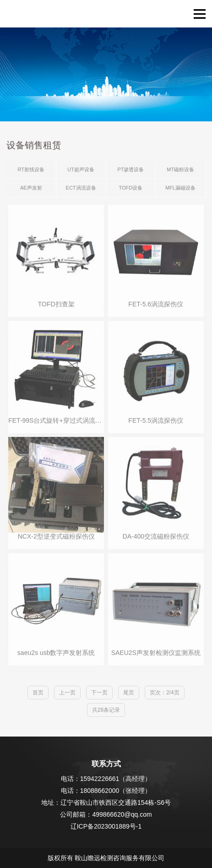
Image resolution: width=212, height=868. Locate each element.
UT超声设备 (81, 170)
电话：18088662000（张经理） (106, 791)
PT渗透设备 (130, 170)
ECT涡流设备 (81, 188)
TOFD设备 (131, 188)
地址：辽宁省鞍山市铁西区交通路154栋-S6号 (106, 802)
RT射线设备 (31, 170)
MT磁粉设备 (180, 170)
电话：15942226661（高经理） (106, 779)
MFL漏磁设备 (180, 188)
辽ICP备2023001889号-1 (106, 826)
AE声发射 (31, 188)
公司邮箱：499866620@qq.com (106, 814)
